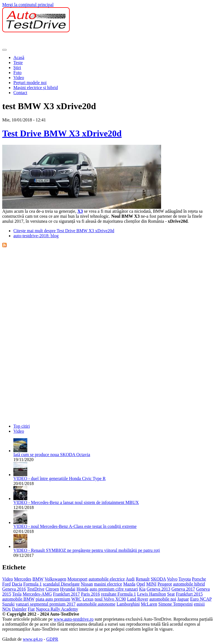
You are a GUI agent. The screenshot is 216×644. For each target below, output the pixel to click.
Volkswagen (55, 579)
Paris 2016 (91, 594)
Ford (6, 584)
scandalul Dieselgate (61, 584)
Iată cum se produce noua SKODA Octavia (52, 455)
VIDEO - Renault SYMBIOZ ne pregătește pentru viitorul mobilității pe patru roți (87, 550)
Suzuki (8, 604)
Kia (142, 589)
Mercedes (23, 579)
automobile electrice (107, 579)
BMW (38, 579)
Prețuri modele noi (30, 83)
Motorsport (77, 579)
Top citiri (22, 426)
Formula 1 (33, 584)
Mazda (129, 584)
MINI (151, 584)
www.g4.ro (33, 639)
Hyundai (68, 589)
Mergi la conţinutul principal (28, 5)
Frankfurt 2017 (66, 594)
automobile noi (163, 599)
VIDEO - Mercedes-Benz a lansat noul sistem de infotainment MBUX (76, 502)
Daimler (19, 609)
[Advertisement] (67, 41)
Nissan (87, 584)
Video (19, 78)
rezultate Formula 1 (119, 594)
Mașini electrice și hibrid (36, 88)
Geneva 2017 (183, 589)
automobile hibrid (189, 584)
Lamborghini (128, 604)
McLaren (149, 604)
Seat (171, 594)
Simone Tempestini (175, 604)
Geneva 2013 (158, 589)
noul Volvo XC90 (110, 599)
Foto (17, 73)
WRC (76, 599)
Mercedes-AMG (37, 594)
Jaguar (183, 599)
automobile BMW (18, 599)
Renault (143, 579)
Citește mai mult (64, 231)
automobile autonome (96, 604)
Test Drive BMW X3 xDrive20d (62, 133)
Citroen (52, 589)
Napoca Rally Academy (57, 609)
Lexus (88, 599)
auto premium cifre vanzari (114, 589)
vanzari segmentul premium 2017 (46, 604)
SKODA (158, 579)
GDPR (52, 639)
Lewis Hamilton (152, 594)
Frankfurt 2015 (189, 594)
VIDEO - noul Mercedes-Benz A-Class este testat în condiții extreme (75, 526)
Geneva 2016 (14, 589)
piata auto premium (53, 599)
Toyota (185, 579)
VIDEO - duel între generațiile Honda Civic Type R (60, 478)
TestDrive (36, 589)
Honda (83, 589)
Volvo (172, 579)
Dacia (17, 584)
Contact (20, 93)
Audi (130, 579)
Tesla (17, 594)
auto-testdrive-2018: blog (36, 236)
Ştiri (17, 68)
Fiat (31, 609)
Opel (141, 584)
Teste (18, 63)
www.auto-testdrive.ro (74, 619)
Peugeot (165, 584)
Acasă (19, 57)
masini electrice (108, 584)
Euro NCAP (201, 599)
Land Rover (138, 599)
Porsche (199, 579)
